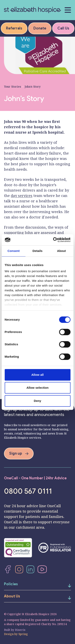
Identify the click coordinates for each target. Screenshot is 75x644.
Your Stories (12, 87)
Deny (37, 401)
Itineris (20, 630)
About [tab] (61, 251)
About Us (12, 596)
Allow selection (37, 388)
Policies (11, 584)
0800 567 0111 (28, 491)
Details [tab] (38, 251)
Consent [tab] (13, 251)
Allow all (38, 375)
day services (22, 196)
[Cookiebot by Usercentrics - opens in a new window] (53, 240)
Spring (23, 634)
